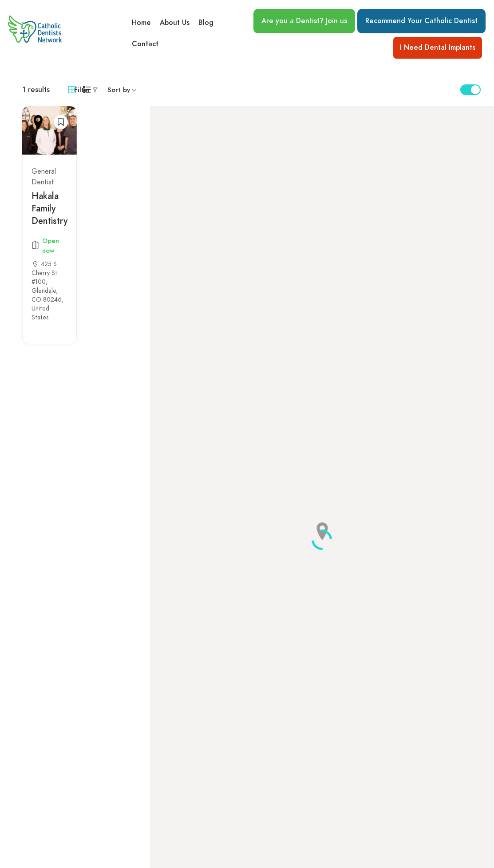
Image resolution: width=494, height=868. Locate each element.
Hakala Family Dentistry (49, 208)
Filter (82, 90)
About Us (175, 23)
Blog (206, 23)
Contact (145, 44)
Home (141, 23)
